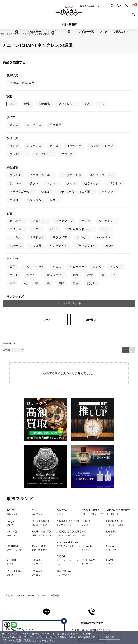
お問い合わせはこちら (92, 472)
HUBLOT (86, 355)
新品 (27, 104)
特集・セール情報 (59, 502)
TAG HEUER (39, 380)
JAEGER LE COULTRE (69, 366)
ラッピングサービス (57, 600)
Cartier (37, 345)
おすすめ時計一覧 (79, 498)
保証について (53, 589)
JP (100, 6)
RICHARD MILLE (66, 405)
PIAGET (111, 395)
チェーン (32, 429)
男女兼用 (56, 125)
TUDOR (67, 393)
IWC (84, 366)
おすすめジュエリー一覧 (114, 498)
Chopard (112, 380)
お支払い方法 (53, 567)
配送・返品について (57, 573)
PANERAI (111, 366)
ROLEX (12, 345)
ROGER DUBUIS (41, 355)
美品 (87, 104)
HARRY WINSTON (43, 366)
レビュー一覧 (53, 594)
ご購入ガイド (121, 32)
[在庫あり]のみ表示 (22, 83)
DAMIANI (38, 395)
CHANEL (12, 366)
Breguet (11, 355)
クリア (47, 153)
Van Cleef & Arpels (68, 379)
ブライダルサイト (92, 614)
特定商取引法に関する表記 (98, 578)
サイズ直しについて (57, 584)
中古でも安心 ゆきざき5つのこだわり (104, 573)
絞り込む (91, 153)
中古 (102, 104)
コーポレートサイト (56, 614)
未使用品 (44, 104)
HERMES (87, 380)
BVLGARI (37, 405)
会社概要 (88, 567)
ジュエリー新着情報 (47, 498)
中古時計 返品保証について (61, 578)
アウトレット (67, 104)
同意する (109, 637)
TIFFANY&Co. (89, 395)
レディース (34, 125)
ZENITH (11, 395)
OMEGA (62, 345)
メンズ (14, 125)
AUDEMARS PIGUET (118, 345)
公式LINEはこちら (46, 472)
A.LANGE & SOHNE (68, 355)
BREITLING (14, 380)
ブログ (103, 32)
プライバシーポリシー (42, 637)
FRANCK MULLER (116, 355)
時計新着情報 (18, 498)
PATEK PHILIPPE (92, 345)
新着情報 (84, 502)
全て (12, 104)
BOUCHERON (15, 405)
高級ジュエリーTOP (15, 429)
